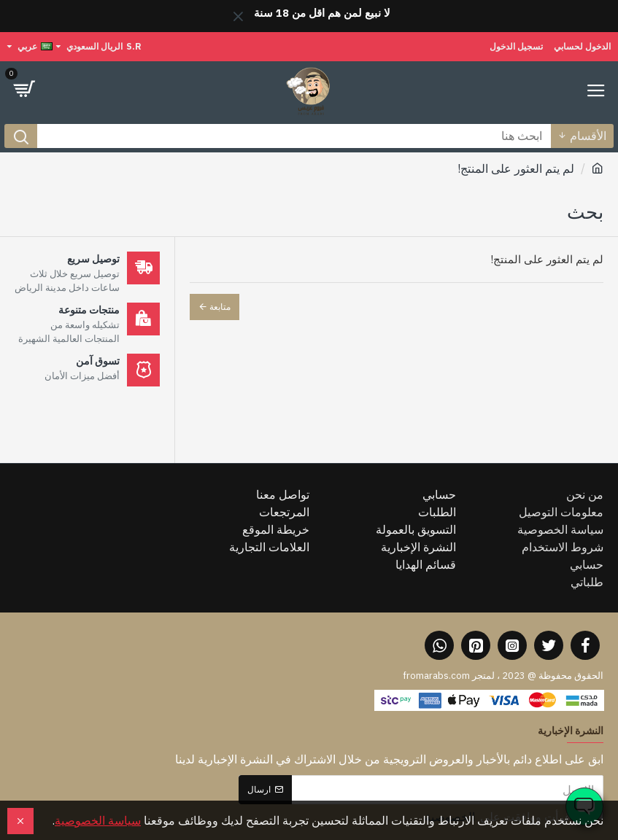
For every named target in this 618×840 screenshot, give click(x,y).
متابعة (220, 307)
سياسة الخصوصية (98, 820)
